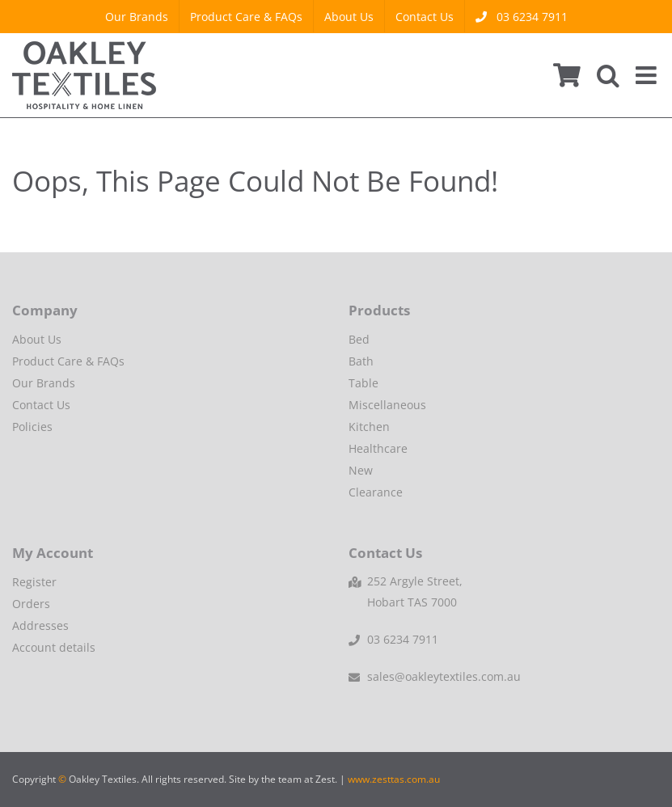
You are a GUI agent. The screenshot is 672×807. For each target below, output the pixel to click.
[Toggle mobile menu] (648, 75)
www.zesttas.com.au (394, 779)
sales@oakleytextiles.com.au (444, 676)
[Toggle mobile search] (608, 75)
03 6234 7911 (403, 639)
